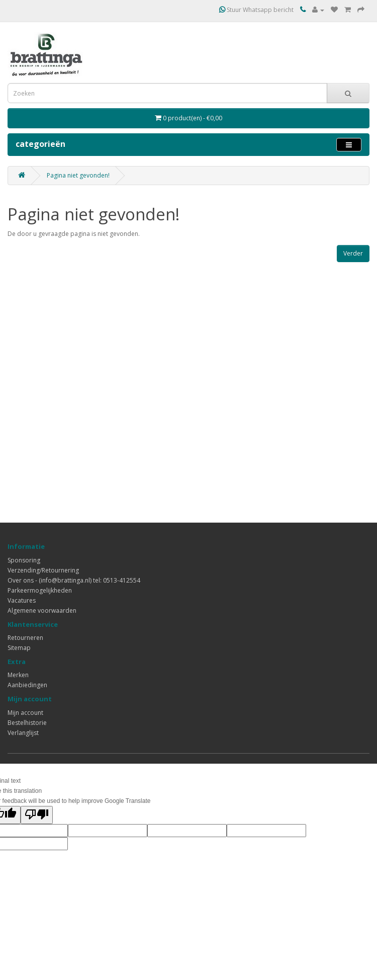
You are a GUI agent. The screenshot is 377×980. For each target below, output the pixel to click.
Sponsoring (24, 560)
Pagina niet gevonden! (78, 175)
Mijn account (25, 713)
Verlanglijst (23, 733)
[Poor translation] (37, 815)
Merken (18, 675)
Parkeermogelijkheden (40, 590)
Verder (353, 253)
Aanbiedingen (27, 685)
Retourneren (25, 638)
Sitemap (19, 648)
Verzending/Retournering (43, 570)
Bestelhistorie (27, 723)
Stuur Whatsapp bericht (256, 10)
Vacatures (22, 600)
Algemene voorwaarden (42, 610)
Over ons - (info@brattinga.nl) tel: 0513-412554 (74, 580)
